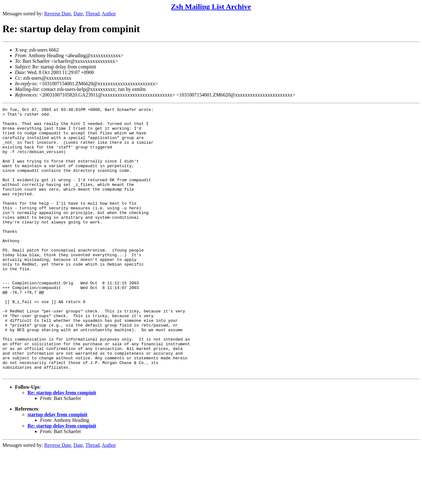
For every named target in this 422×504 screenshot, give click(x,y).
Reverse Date (58, 14)
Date (78, 14)
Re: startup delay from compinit (62, 446)
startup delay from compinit (57, 468)
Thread (92, 14)
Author (109, 14)
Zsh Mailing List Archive (211, 7)
